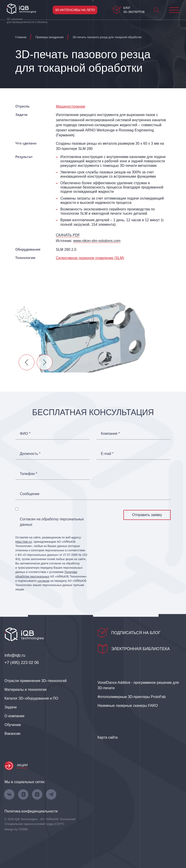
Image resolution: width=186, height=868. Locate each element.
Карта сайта (108, 737)
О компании (14, 716)
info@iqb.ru (15, 655)
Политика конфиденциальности (31, 811)
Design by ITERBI (16, 829)
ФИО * (25, 434)
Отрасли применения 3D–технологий (36, 681)
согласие (43, 581)
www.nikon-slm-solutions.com (97, 241)
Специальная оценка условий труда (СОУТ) (34, 824)
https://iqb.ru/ (24, 542)
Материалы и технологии (26, 690)
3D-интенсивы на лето (75, 10)
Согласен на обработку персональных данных (52, 522)
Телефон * (28, 474)
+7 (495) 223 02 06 (22, 663)
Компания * (110, 434)
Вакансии (12, 734)
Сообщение (30, 494)
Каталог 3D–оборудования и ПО (31, 698)
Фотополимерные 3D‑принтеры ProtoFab (132, 697)
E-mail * (107, 454)
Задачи (11, 707)
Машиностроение (71, 106)
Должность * (30, 454)
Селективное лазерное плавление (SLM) (90, 258)
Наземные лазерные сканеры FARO (128, 706)
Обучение (13, 725)
